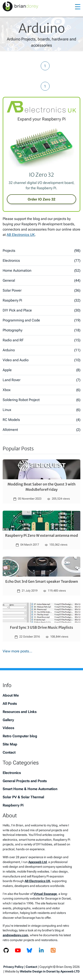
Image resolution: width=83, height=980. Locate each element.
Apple (41, 370)
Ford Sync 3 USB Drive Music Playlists (41, 627)
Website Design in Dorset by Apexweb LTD (50, 971)
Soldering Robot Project (41, 400)
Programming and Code (41, 320)
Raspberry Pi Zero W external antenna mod (41, 535)
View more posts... (17, 651)
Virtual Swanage (45, 894)
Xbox (41, 390)
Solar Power (41, 290)
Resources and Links (20, 712)
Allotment (41, 430)
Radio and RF (41, 340)
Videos (8, 728)
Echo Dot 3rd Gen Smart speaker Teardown (42, 581)
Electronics (41, 261)
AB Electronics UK (21, 235)
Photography (41, 330)
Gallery (8, 720)
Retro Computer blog (20, 736)
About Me (11, 695)
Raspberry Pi (41, 300)
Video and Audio (41, 360)
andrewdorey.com (15, 935)
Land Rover (41, 380)
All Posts (10, 704)
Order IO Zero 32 (41, 199)
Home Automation (41, 271)
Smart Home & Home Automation (30, 789)
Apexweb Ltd (38, 862)
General (41, 281)
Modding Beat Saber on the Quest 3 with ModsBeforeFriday (41, 487)
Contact (9, 752)
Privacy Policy (13, 967)
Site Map (10, 744)
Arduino (41, 350)
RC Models (41, 420)
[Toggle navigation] (78, 6)
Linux (41, 410)
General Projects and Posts (25, 781)
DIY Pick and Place (41, 310)
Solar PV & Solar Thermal (23, 797)
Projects (41, 251)
